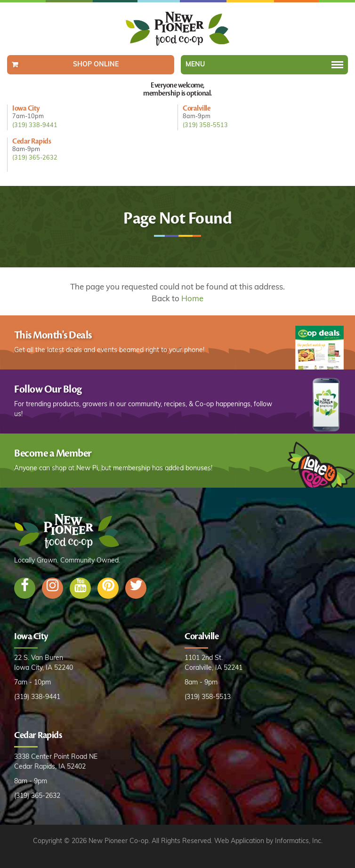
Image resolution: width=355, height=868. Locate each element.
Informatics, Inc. (299, 841)
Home (192, 299)
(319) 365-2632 (35, 158)
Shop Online (96, 65)
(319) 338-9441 (35, 126)
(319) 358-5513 (205, 126)
